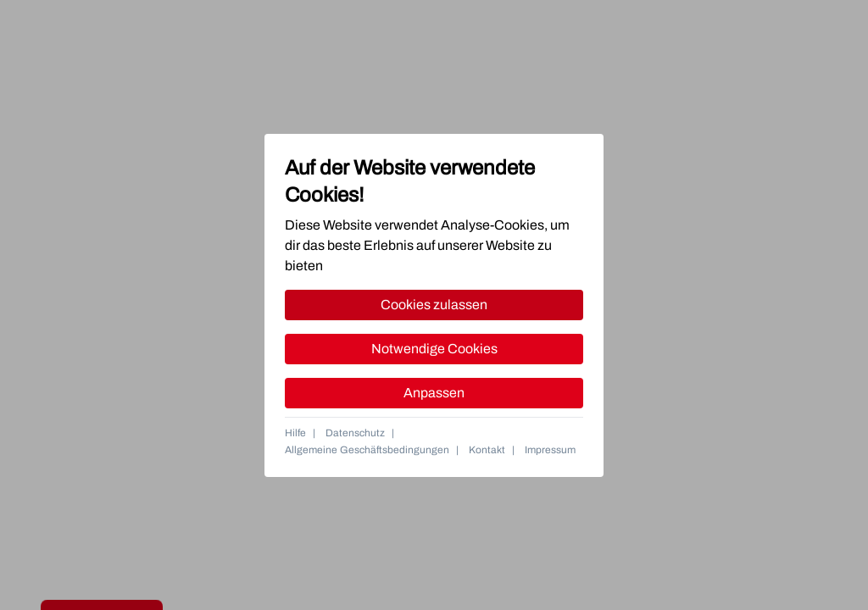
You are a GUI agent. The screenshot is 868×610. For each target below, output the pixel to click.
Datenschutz (355, 433)
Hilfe (295, 433)
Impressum (550, 450)
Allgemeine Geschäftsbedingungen (367, 450)
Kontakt (487, 450)
